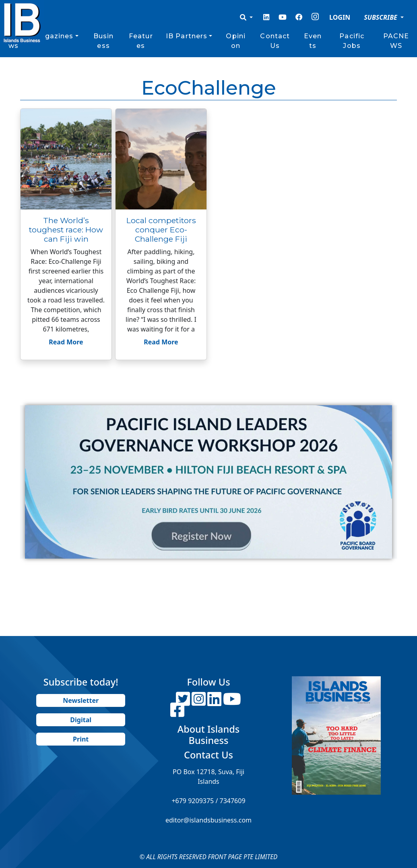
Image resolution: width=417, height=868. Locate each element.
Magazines (53, 36)
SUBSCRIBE (381, 17)
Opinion (236, 41)
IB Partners (187, 36)
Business (104, 41)
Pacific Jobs (352, 41)
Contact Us (275, 41)
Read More (66, 342)
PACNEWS (396, 41)
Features (141, 41)
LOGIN (340, 17)
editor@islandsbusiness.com (208, 820)
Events (313, 41)
